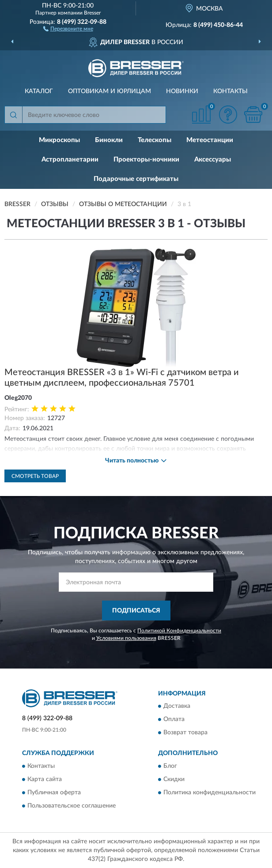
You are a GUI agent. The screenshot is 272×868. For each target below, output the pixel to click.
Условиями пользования (126, 638)
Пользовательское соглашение (72, 806)
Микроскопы (59, 140)
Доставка (177, 706)
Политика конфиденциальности (210, 793)
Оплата (174, 720)
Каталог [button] (39, 91)
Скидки (174, 779)
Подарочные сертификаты (136, 179)
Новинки (182, 91)
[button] (68, 28)
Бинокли (109, 140)
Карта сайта (45, 779)
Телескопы (155, 140)
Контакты (230, 91)
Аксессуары (213, 160)
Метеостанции (210, 140)
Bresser (92, 13)
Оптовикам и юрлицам (110, 91)
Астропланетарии (70, 160)
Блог (170, 766)
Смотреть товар (35, 476)
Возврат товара (185, 733)
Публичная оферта (54, 793)
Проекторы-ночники (146, 160)
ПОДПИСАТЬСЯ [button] (136, 611)
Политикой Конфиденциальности (179, 631)
